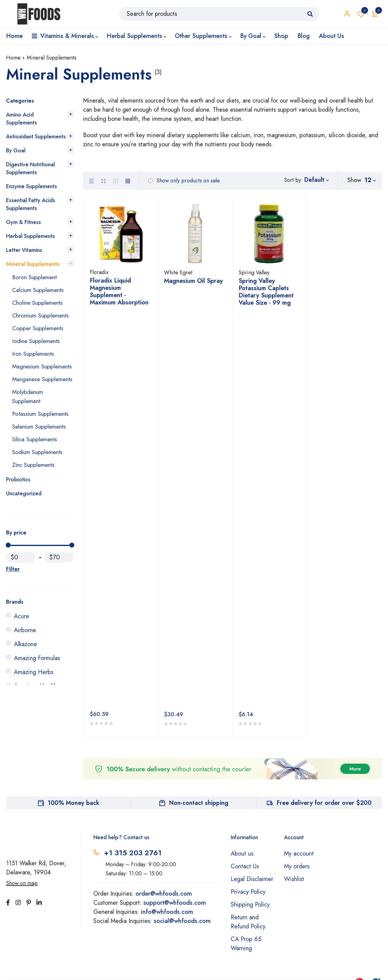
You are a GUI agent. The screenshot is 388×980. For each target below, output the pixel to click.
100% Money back (74, 743)
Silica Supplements (36, 467)
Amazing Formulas (37, 685)
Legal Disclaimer (252, 819)
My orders (297, 806)
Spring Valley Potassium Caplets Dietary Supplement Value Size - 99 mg (266, 295)
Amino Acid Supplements (22, 119)
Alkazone (25, 671)
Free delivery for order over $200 (324, 743)
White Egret (178, 275)
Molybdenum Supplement (28, 424)
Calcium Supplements (40, 290)
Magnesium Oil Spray (193, 284)
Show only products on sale (184, 181)
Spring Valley (254, 275)
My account (299, 793)
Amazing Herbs (34, 699)
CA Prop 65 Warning (246, 883)
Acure (22, 644)
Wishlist (361, 15)
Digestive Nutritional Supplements (30, 168)
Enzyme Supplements (32, 186)
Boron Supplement (36, 277)
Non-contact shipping (199, 743)
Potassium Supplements (42, 441)
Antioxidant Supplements (36, 137)
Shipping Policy (250, 844)
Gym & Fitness (23, 222)
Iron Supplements (34, 363)
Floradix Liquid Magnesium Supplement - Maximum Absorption (119, 294)
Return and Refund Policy (248, 861)
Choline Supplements (39, 303)
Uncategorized (24, 521)
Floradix (99, 275)
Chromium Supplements (28, 320)
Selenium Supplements (41, 454)
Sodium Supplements (39, 479)
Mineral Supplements (33, 264)
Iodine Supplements (37, 350)
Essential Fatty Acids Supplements (31, 204)
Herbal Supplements (30, 236)
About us (242, 793)
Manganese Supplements (28, 402)
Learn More (247, 957)
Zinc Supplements (35, 492)
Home (13, 58)
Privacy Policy (248, 831)
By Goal (16, 151)
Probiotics (18, 507)
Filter (12, 596)
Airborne (25, 658)
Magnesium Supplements (28, 380)
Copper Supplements (39, 337)
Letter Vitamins (24, 250)
